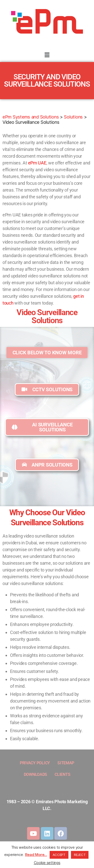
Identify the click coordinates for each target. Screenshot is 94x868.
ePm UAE (37, 163)
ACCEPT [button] (59, 855)
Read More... (36, 855)
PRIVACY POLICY (35, 763)
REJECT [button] (80, 855)
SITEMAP (66, 763)
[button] (47, 55)
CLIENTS (62, 774)
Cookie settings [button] (47, 863)
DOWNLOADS (36, 774)
